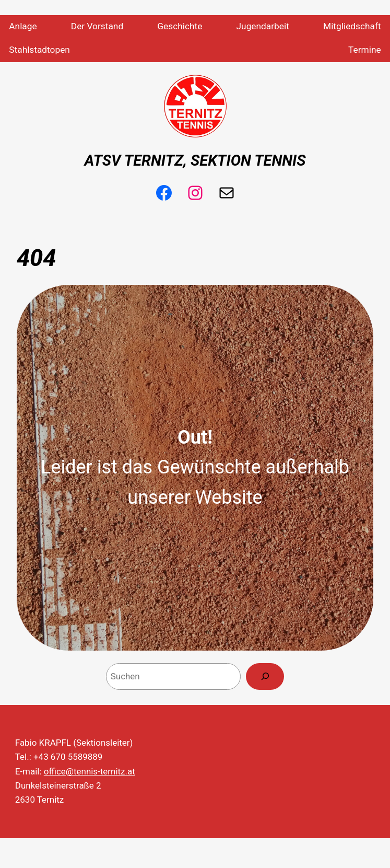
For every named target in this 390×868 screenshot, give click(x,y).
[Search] (265, 676)
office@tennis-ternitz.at (90, 771)
